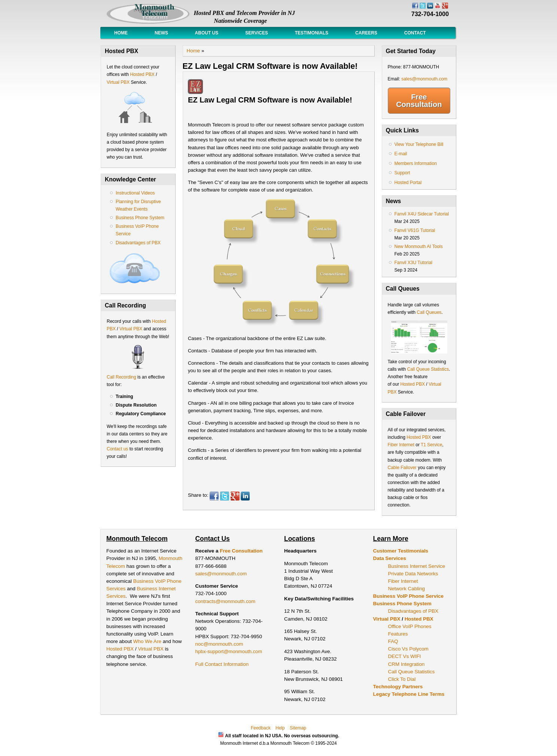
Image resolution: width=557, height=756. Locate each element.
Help (280, 728)
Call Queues (429, 312)
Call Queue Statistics (428, 369)
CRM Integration (407, 664)
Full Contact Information (222, 664)
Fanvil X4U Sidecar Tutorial (422, 214)
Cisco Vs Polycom (408, 649)
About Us (207, 33)
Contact (415, 33)
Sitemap (298, 728)
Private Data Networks (413, 574)
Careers (366, 33)
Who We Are (148, 641)
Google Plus (235, 496)
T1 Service (431, 445)
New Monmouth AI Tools (419, 247)
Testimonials (312, 33)
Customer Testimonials (401, 551)
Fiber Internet (401, 445)
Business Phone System (140, 218)
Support (402, 173)
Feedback (261, 728)
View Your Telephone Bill (419, 144)
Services (256, 33)
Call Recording (121, 377)
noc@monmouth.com (219, 644)
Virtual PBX (119, 82)
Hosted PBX (142, 74)
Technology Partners (398, 687)
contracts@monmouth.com (226, 601)
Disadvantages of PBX (138, 243)
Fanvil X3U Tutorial (413, 263)
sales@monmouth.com (424, 79)
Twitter (225, 496)
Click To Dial (402, 679)
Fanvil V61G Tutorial (415, 230)
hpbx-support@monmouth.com (229, 651)
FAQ (393, 641)
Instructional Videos (135, 193)
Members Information (416, 163)
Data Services (390, 558)
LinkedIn (245, 496)
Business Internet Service (417, 566)
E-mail (401, 154)
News (161, 33)
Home (121, 33)
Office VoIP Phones (410, 626)
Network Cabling (407, 589)
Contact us (117, 449)
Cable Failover (402, 468)
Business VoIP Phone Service (408, 596)
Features (398, 634)
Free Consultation (419, 101)
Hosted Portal (408, 183)
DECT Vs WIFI (405, 656)
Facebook (214, 496)
